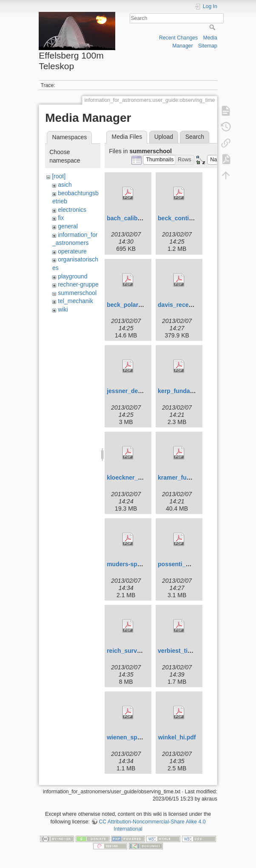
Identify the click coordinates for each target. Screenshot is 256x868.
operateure (72, 251)
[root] (59, 176)
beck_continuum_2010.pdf (195, 218)
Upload (164, 137)
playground (73, 276)
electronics (72, 210)
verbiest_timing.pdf (185, 651)
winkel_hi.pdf (177, 737)
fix (61, 218)
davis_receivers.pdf (186, 305)
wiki (63, 309)
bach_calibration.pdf (136, 218)
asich (65, 185)
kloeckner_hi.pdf (130, 478)
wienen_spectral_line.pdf (142, 737)
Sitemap (208, 46)
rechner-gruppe (78, 284)
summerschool (77, 293)
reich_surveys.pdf (132, 651)
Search (213, 27)
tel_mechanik (75, 301)
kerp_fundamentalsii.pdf (192, 391)
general (68, 226)
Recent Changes (178, 38)
